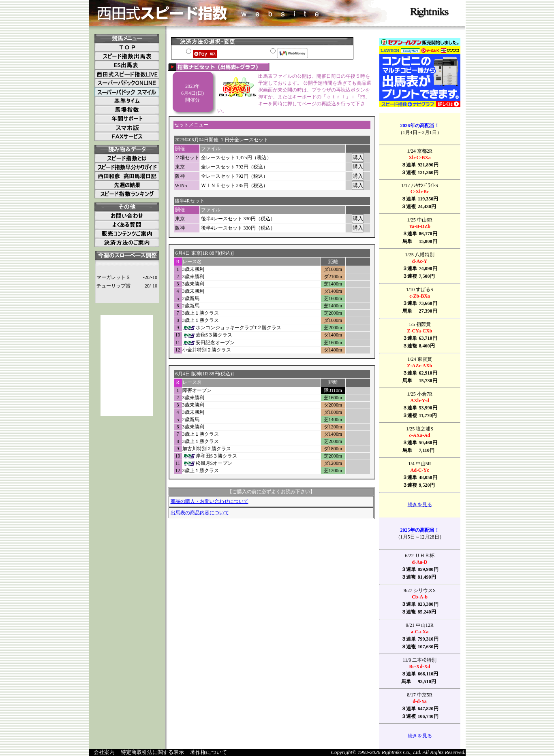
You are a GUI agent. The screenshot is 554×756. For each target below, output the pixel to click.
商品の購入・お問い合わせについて (210, 501)
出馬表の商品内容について (200, 513)
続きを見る (420, 505)
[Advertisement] (127, 366)
